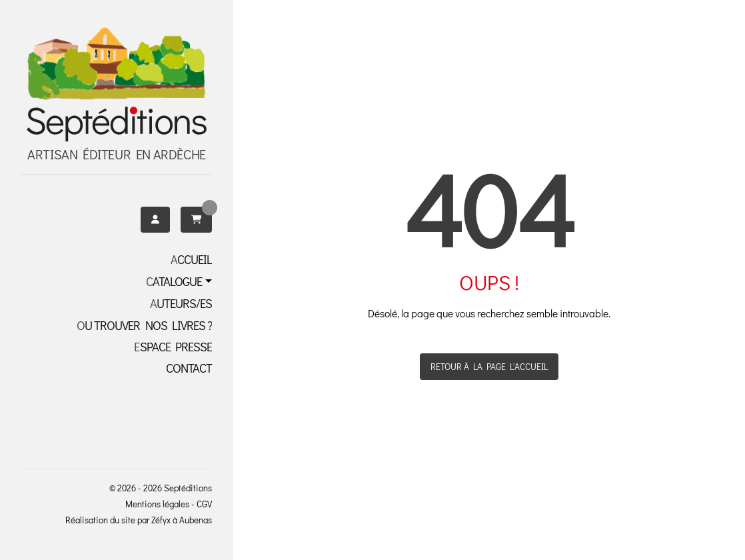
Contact (189, 368)
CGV (204, 504)
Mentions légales (157, 504)
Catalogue (174, 281)
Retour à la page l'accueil (489, 367)
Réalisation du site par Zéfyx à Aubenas (139, 520)
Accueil (191, 259)
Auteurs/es (181, 303)
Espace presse (173, 347)
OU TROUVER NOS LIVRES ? (144, 325)
